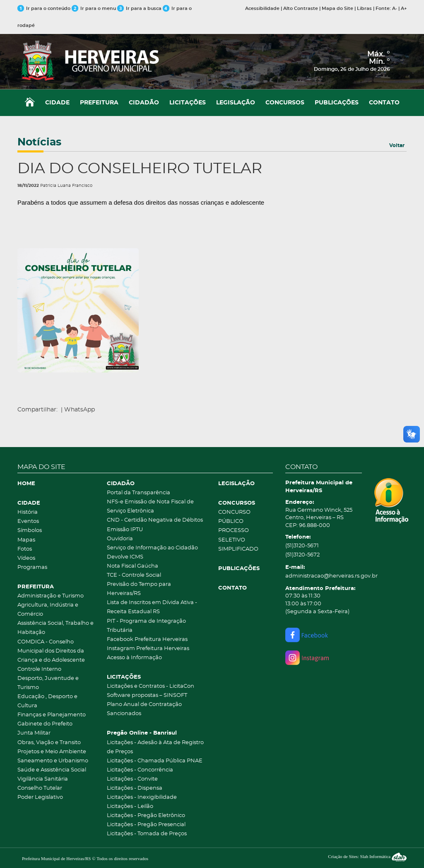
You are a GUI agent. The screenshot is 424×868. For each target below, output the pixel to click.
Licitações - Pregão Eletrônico (146, 816)
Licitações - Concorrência (140, 770)
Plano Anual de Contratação (144, 705)
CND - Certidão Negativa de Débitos (155, 520)
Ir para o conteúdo (44, 8)
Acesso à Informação (134, 658)
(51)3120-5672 (302, 555)
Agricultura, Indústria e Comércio (48, 610)
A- (395, 8)
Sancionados (124, 714)
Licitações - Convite (132, 779)
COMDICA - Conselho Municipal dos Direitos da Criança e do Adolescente (51, 651)
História (28, 512)
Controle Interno (39, 669)
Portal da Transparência (139, 493)
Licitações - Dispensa (135, 788)
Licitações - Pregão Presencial (146, 825)
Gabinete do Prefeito (45, 724)
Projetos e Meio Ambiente (52, 752)
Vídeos (26, 558)
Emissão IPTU (125, 530)
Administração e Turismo (51, 596)
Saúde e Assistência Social (52, 770)
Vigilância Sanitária (43, 779)
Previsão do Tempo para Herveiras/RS (139, 589)
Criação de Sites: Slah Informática (367, 856)
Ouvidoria (120, 539)
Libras (364, 8)
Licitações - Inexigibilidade (142, 797)
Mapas (26, 540)
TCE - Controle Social (134, 575)
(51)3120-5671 (302, 546)
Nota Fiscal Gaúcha (132, 566)
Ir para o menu (94, 8)
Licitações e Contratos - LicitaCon (151, 686)
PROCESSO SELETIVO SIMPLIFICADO (238, 540)
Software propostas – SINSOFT (147, 695)
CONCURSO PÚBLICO (234, 517)
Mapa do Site (337, 8)
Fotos (25, 549)
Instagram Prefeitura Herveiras (148, 649)
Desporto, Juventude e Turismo (48, 683)
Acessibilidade (262, 8)
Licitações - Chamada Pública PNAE (155, 761)
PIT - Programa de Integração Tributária (146, 626)
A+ (404, 8)
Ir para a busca (139, 8)
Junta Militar (34, 733)
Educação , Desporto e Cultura (47, 701)
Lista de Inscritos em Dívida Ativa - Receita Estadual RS (152, 607)
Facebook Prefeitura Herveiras (147, 640)
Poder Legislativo (40, 797)
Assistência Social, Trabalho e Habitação (55, 628)
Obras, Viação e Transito (49, 743)
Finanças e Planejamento (52, 715)
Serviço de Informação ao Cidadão (152, 548)
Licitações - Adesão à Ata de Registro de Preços (155, 747)
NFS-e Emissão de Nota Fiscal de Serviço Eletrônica (150, 507)
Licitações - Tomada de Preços (147, 834)
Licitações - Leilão (130, 806)
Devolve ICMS (125, 557)
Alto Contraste (301, 8)
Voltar (397, 145)
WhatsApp (79, 410)
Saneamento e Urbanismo (53, 761)
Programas (32, 567)
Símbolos (30, 531)
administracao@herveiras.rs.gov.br (324, 576)
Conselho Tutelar (40, 788)
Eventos (28, 521)
